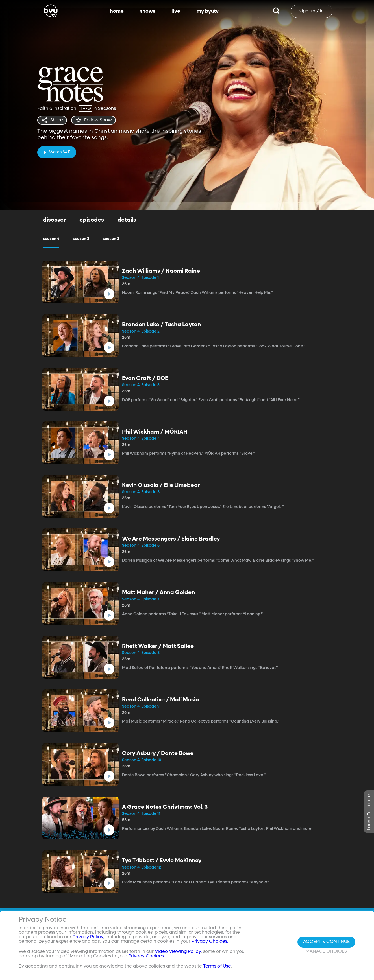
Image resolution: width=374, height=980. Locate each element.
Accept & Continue (326, 942)
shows (148, 11)
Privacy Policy (88, 937)
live (176, 11)
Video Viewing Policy (178, 952)
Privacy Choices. (210, 942)
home (117, 11)
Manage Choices (326, 951)
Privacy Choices (146, 956)
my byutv (208, 11)
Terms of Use (217, 966)
